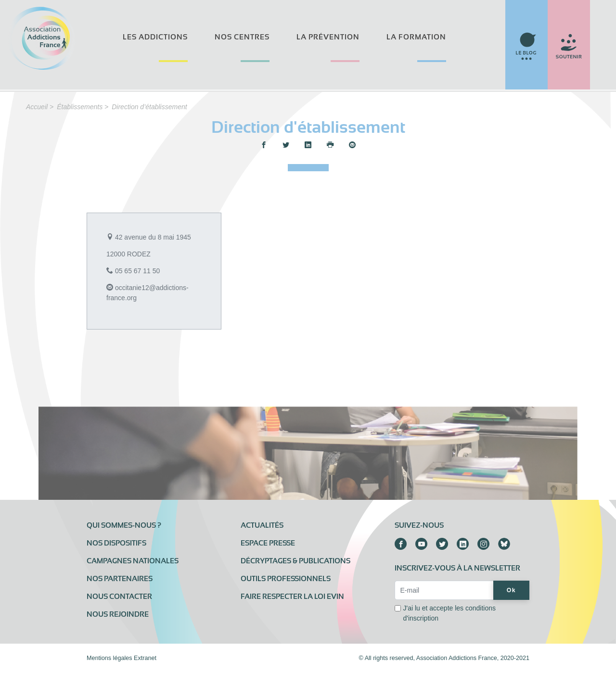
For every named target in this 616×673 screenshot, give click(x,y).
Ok (511, 590)
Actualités (262, 525)
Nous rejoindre (118, 614)
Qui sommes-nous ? (124, 525)
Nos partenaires (120, 579)
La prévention (328, 37)
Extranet (145, 658)
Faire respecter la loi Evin (292, 597)
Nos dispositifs (116, 543)
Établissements (80, 107)
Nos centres (242, 37)
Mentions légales (109, 658)
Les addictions (155, 37)
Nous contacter (119, 597)
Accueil (37, 107)
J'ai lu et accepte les (449, 613)
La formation (416, 37)
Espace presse (268, 543)
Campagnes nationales (133, 561)
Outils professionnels (286, 579)
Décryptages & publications (295, 561)
